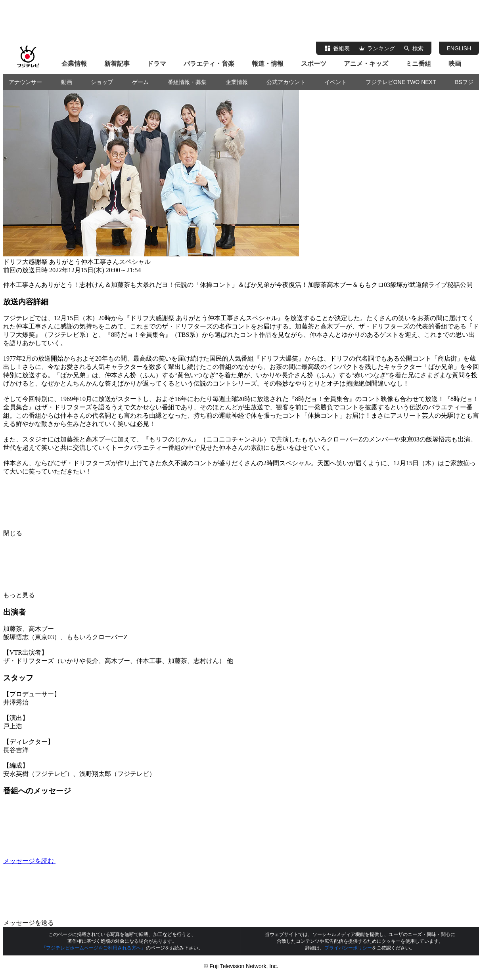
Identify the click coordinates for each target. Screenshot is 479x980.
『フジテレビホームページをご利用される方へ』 (94, 948)
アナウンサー (25, 82)
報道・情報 (268, 64)
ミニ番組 (418, 64)
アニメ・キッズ (366, 64)
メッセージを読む (89, 861)
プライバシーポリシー (348, 948)
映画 (455, 64)
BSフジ (464, 82)
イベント (335, 82)
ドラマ (157, 64)
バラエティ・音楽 (209, 64)
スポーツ (314, 64)
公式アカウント (286, 82)
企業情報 (74, 64)
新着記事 (117, 64)
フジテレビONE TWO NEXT (401, 82)
